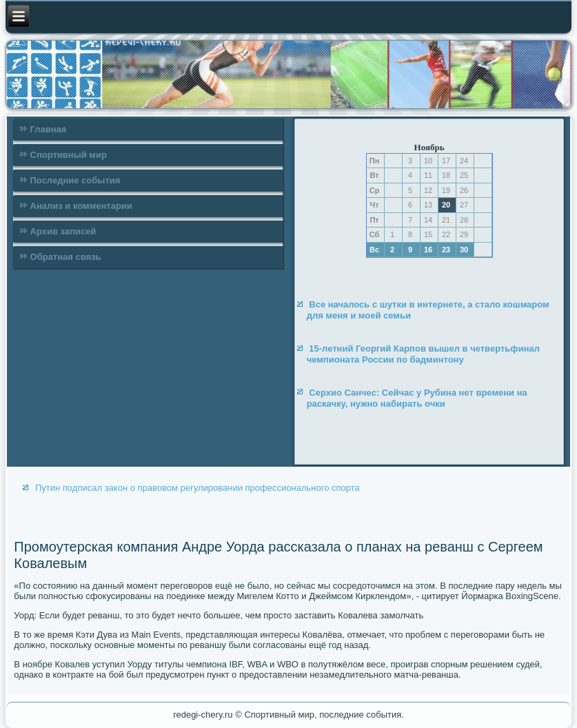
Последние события (75, 180)
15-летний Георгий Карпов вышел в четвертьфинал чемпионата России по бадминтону (423, 354)
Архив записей (63, 231)
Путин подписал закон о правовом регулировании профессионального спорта (198, 488)
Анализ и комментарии (81, 206)
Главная (49, 129)
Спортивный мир (69, 155)
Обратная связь (66, 257)
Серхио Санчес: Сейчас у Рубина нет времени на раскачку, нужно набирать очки (417, 398)
